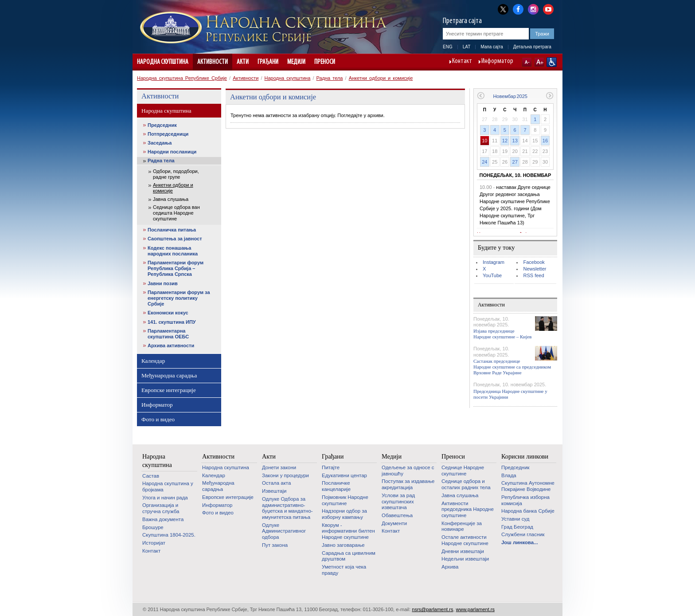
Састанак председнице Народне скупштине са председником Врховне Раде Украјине (512, 367)
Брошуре (153, 527)
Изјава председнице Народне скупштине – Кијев (502, 334)
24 (484, 162)
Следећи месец (550, 96)
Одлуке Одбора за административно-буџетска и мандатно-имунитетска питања (287, 508)
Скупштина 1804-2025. (169, 535)
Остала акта (276, 483)
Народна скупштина (163, 62)
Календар (153, 361)
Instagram (494, 262)
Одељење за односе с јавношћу (408, 471)
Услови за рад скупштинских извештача (398, 501)
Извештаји (274, 491)
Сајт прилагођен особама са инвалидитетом (552, 62)
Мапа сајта (492, 47)
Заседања (160, 143)
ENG (448, 47)
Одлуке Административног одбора (284, 531)
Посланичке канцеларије (336, 486)
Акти (243, 62)
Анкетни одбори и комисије (381, 78)
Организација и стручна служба (161, 508)
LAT (467, 47)
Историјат (154, 543)
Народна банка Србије (528, 511)
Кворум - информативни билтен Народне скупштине (348, 531)
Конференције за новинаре (462, 526)
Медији (296, 62)
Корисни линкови (525, 456)
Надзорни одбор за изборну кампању (344, 514)
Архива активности (171, 345)
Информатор (497, 62)
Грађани (268, 62)
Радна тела (330, 78)
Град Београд (517, 527)
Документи (394, 523)
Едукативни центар (344, 475)
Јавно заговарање (343, 545)
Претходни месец (481, 96)
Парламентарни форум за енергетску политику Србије (179, 298)
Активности (213, 62)
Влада (509, 475)
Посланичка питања (172, 230)
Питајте (331, 467)
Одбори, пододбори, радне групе (176, 174)
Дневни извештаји (463, 551)
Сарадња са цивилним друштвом (349, 556)
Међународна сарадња (169, 375)
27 (515, 162)
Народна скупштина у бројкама (168, 487)
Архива (450, 567)
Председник (162, 125)
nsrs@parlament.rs (432, 609)
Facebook (534, 262)
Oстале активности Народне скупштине (465, 540)
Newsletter (535, 269)
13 (515, 141)
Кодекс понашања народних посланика (173, 251)
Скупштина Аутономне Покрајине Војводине (528, 486)
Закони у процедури (285, 475)
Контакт (462, 62)
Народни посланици (172, 152)
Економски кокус (168, 313)
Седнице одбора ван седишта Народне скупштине (176, 213)
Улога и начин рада (165, 498)
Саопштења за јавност (175, 239)
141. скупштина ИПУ (172, 322)
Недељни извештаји (465, 559)
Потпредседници (168, 134)
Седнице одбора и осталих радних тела (466, 484)
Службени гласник (523, 534)
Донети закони (279, 467)
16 (545, 141)
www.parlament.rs (475, 609)
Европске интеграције (169, 390)
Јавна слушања (171, 199)
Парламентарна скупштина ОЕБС (168, 334)
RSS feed (533, 275)
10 (484, 141)
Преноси (325, 62)
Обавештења (397, 515)
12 (505, 141)
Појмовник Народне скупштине (345, 500)
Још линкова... (520, 542)
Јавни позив (163, 283)
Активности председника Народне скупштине (468, 509)
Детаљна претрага (532, 47)
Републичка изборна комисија (525, 500)
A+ (539, 62)
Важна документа (163, 519)
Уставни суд (515, 519)
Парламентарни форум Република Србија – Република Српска (176, 268)
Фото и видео (158, 419)
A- (527, 62)
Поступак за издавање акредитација (408, 484)
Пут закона (275, 545)
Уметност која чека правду (344, 570)
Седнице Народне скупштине (463, 471)
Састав (151, 476)
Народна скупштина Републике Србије (182, 78)
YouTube (492, 275)
